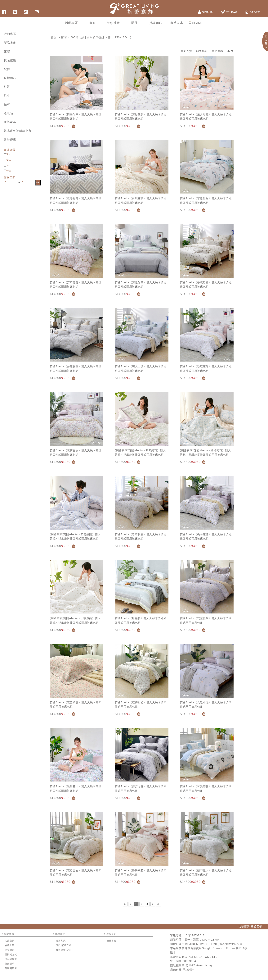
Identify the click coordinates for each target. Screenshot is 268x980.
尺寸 (7, 96)
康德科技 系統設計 (182, 970)
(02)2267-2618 (195, 935)
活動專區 (10, 34)
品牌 (7, 104)
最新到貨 (186, 51)
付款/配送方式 (64, 945)
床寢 (7, 51)
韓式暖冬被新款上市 (18, 131)
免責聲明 (10, 964)
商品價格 (217, 51)
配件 (7, 69)
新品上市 (10, 43)
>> (158, 904)
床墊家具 (10, 122)
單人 (9, 154)
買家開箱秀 (11, 968)
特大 (9, 171)
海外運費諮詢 (63, 950)
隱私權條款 (11, 959)
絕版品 (8, 113)
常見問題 (10, 950)
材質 (7, 87)
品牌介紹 (10, 945)
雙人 (9, 160)
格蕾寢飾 (10, 941)
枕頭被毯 (10, 60)
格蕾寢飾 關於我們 (250, 927)
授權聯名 (10, 78)
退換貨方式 (11, 955)
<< (125, 904)
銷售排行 (202, 51)
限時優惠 (10, 140)
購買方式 (61, 941)
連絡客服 (112, 941)
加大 (9, 165)
